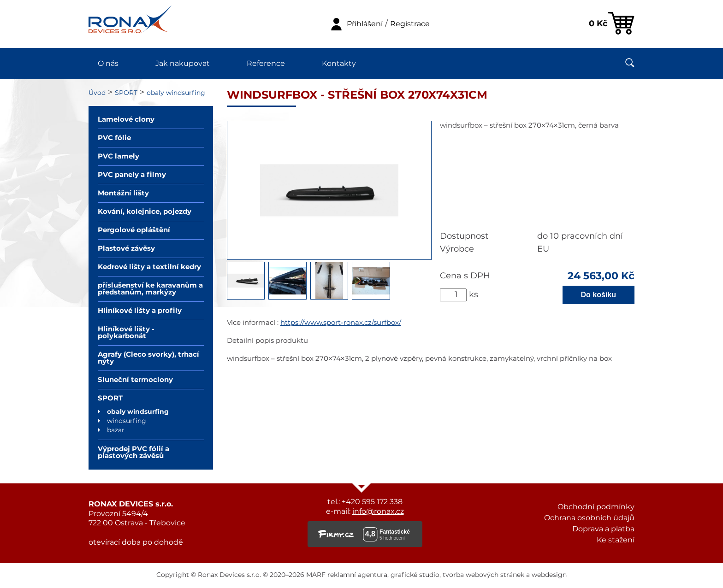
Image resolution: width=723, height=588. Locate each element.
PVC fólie (114, 138)
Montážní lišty (123, 193)
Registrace (410, 24)
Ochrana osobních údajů (589, 518)
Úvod (97, 93)
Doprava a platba (603, 529)
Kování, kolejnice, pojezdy (145, 212)
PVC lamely (119, 156)
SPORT (126, 93)
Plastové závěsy (126, 249)
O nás (108, 64)
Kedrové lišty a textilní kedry (149, 267)
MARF (316, 575)
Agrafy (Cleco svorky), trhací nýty (148, 358)
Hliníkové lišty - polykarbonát (126, 333)
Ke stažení (616, 540)
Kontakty (339, 64)
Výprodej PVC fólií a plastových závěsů (133, 453)
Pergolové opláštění (134, 230)
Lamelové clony (126, 120)
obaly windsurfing (176, 93)
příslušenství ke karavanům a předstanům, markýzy (150, 289)
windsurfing (127, 421)
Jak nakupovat (183, 64)
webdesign (549, 575)
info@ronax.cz (378, 512)
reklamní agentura (357, 575)
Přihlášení (365, 24)
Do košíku (599, 295)
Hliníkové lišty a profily (140, 311)
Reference (266, 64)
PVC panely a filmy (132, 175)
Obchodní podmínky (596, 507)
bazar (116, 430)
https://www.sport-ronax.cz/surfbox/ (341, 323)
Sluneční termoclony (135, 380)
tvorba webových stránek (483, 575)
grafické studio (415, 575)
